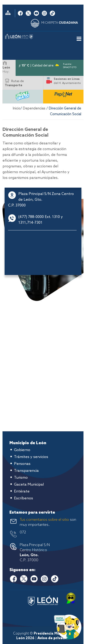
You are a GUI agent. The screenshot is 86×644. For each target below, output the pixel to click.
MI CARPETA (60, 23)
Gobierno (22, 450)
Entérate (22, 491)
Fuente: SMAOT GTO (70, 65)
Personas (22, 464)
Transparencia (26, 471)
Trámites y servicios (31, 457)
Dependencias (34, 109)
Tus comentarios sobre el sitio (44, 520)
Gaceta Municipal (29, 485)
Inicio (17, 109)
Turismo (21, 478)
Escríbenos (24, 498)
